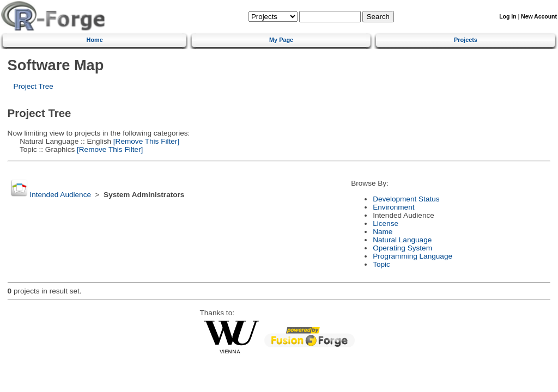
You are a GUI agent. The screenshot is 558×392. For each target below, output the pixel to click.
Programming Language (413, 256)
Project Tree (34, 86)
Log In (508, 17)
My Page (281, 40)
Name (383, 232)
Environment (393, 207)
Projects (466, 40)
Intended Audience (60, 195)
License (386, 223)
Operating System (402, 248)
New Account (539, 17)
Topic (381, 264)
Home (95, 40)
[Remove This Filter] (145, 141)
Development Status (406, 199)
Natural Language (402, 240)
